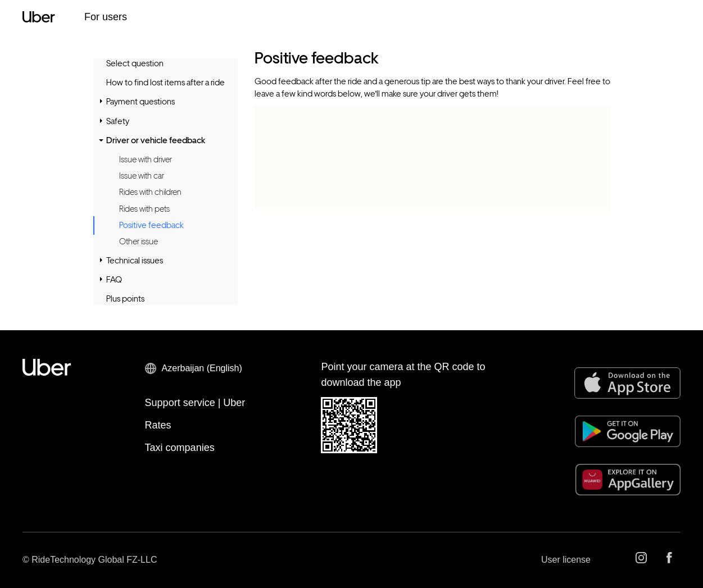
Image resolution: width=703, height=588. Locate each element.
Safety (118, 121)
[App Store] (627, 383)
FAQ (114, 280)
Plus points (125, 299)
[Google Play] (628, 431)
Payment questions (140, 102)
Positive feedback (151, 225)
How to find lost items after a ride (165, 83)
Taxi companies (180, 448)
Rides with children (150, 192)
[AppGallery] (628, 480)
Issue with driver (146, 159)
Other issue (139, 241)
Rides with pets (144, 209)
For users (106, 17)
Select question (135, 63)
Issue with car (142, 176)
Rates (158, 425)
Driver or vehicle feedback (156, 140)
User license (566, 560)
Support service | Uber (195, 403)
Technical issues (135, 261)
